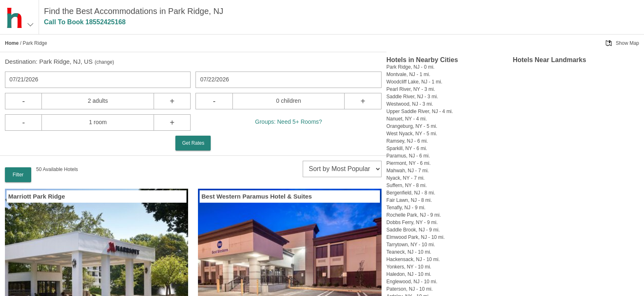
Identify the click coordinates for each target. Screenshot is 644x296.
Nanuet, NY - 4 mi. (407, 119)
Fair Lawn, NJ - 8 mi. (409, 200)
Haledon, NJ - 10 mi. (409, 274)
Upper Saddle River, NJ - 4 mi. (420, 111)
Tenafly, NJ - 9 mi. (406, 208)
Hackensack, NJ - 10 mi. (413, 259)
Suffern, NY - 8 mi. (407, 185)
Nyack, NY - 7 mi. (406, 178)
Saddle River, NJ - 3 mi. (412, 97)
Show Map (627, 43)
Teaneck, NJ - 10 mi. (409, 252)
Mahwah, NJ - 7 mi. (408, 171)
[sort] (342, 169)
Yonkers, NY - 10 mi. (409, 267)
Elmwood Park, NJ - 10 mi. (416, 237)
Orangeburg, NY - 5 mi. (412, 126)
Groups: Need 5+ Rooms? (289, 122)
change (104, 62)
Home (12, 43)
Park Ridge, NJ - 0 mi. (411, 67)
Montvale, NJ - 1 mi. (408, 74)
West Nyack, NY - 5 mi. (412, 134)
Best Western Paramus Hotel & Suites (256, 196)
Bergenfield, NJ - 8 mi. (411, 193)
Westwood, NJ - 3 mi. (410, 104)
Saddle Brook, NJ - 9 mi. (413, 230)
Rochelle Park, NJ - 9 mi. (414, 215)
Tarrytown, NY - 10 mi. (411, 245)
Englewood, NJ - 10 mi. (412, 282)
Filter (18, 175)
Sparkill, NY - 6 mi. (407, 148)
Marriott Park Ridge (37, 196)
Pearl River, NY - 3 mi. (411, 89)
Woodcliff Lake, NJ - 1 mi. (414, 82)
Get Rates (193, 143)
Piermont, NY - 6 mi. (409, 163)
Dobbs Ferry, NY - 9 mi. (412, 222)
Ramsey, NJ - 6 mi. (407, 141)
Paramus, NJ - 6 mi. (408, 156)
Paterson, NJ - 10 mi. (410, 289)
